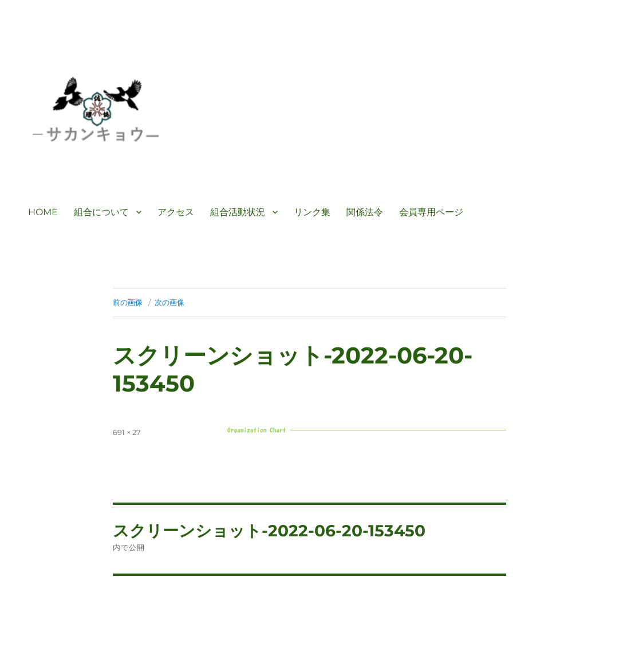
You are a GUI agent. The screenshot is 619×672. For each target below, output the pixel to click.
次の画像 (169, 302)
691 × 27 (127, 432)
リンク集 (312, 212)
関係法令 (365, 212)
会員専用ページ (431, 212)
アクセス (176, 212)
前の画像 (128, 302)
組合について (101, 212)
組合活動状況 (238, 212)
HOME (43, 212)
